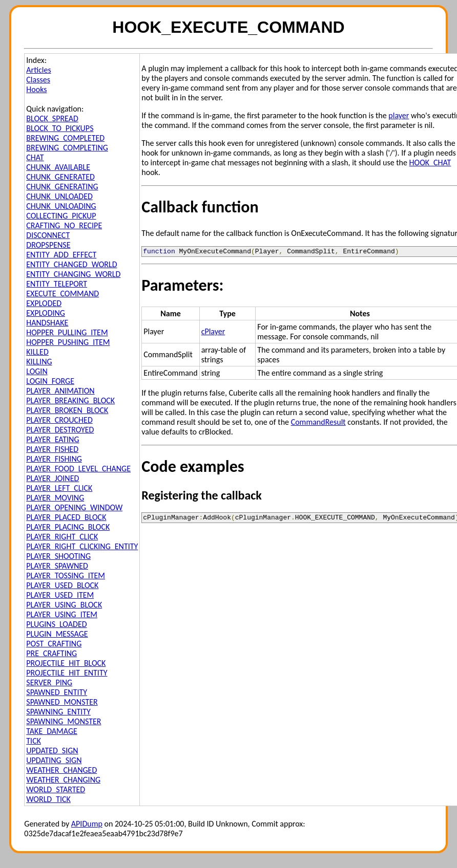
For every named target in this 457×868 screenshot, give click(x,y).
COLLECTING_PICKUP (61, 216)
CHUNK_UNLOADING (61, 206)
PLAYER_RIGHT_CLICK (62, 537)
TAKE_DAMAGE (52, 731)
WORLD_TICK (48, 799)
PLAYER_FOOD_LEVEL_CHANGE (78, 469)
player (399, 115)
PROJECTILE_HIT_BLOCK (66, 663)
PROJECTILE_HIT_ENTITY (67, 673)
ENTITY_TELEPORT (57, 284)
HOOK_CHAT (430, 162)
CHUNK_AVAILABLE (58, 167)
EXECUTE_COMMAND (63, 294)
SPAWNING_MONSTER (64, 721)
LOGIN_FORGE (50, 381)
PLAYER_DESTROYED (60, 430)
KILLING (39, 362)
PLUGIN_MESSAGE (57, 634)
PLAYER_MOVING (55, 498)
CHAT (35, 157)
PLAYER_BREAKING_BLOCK (70, 400)
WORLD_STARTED (56, 789)
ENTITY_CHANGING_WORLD (73, 274)
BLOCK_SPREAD (52, 118)
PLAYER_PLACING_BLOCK (68, 527)
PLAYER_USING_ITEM (62, 614)
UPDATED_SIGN (52, 751)
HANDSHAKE (47, 323)
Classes (38, 80)
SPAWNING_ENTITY (58, 712)
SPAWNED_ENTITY (57, 692)
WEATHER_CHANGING (63, 780)
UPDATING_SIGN (54, 760)
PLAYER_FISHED (52, 449)
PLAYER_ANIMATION (60, 391)
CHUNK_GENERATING (62, 187)
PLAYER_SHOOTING (58, 556)
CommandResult (318, 424)
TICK (34, 741)
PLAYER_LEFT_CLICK (59, 488)
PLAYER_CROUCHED (59, 420)
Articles (38, 70)
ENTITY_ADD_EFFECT (61, 255)
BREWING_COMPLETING (67, 148)
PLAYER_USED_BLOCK (62, 585)
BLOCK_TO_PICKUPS (60, 128)
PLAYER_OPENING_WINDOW (74, 507)
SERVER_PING (49, 682)
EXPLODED (44, 303)
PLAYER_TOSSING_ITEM (66, 576)
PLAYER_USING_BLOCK (64, 605)
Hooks (36, 89)
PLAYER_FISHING (54, 459)
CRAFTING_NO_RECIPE (64, 225)
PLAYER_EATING (53, 439)
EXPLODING (46, 313)
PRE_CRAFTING (51, 653)
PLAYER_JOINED (53, 478)
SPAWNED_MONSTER (62, 702)
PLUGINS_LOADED (56, 624)
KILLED (37, 352)
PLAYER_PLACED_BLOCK (66, 517)
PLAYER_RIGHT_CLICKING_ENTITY (82, 546)
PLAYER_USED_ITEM (60, 595)
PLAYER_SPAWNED (57, 566)
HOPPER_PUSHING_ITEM (68, 342)
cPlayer (213, 333)
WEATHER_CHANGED (61, 770)
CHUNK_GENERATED (60, 177)
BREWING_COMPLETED (65, 138)
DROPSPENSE (48, 245)
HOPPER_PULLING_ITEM (67, 332)
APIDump (87, 824)
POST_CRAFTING (54, 644)
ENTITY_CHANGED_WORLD (71, 264)
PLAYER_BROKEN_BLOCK (67, 410)
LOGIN (37, 371)
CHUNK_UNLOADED (59, 196)
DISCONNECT (48, 235)
